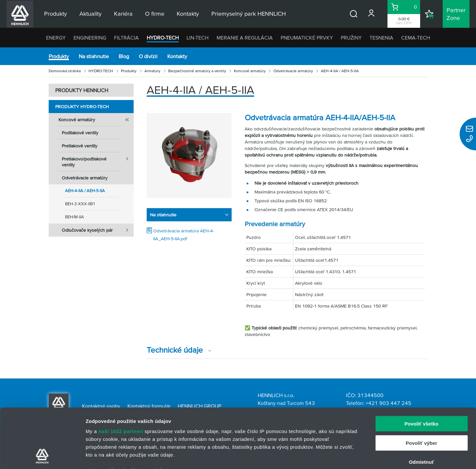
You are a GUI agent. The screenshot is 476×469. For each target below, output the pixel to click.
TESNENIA (381, 38)
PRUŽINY (351, 38)
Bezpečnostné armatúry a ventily (197, 71)
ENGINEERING (90, 38)
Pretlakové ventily (80, 146)
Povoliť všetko (421, 368)
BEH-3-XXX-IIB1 (80, 204)
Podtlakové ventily (80, 133)
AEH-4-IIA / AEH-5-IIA (85, 191)
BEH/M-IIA (74, 217)
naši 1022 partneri (121, 376)
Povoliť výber (421, 387)
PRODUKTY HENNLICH (82, 90)
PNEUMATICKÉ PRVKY (307, 38)
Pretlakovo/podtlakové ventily (98, 160)
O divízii (148, 56)
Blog (124, 56)
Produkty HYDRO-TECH (82, 107)
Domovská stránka (65, 71)
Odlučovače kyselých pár (98, 230)
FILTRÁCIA (126, 38)
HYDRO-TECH (163, 38)
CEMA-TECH (416, 38)
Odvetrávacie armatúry (293, 71)
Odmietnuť (421, 406)
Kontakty (177, 56)
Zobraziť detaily (341, 456)
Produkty (59, 56)
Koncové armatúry (250, 71)
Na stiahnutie (94, 56)
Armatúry (152, 71)
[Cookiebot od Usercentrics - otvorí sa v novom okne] (42, 456)
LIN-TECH (197, 38)
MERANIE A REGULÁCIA (245, 38)
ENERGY (56, 38)
